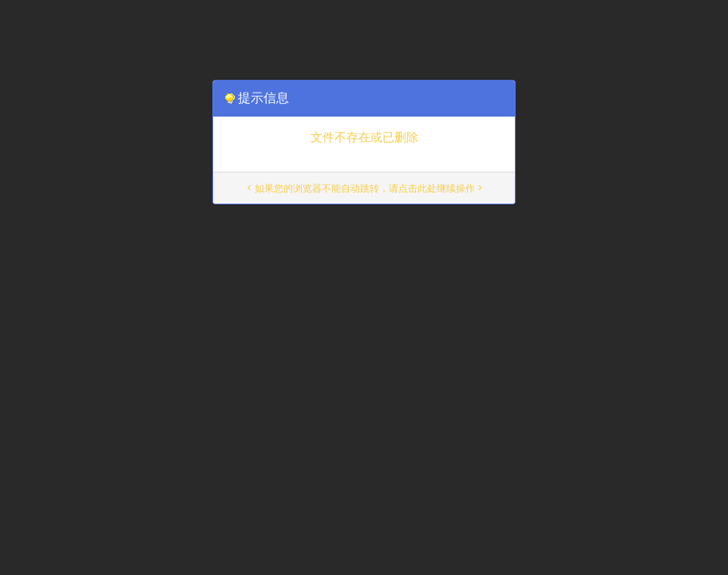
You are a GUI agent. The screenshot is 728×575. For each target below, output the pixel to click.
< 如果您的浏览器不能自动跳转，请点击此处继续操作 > (364, 188)
